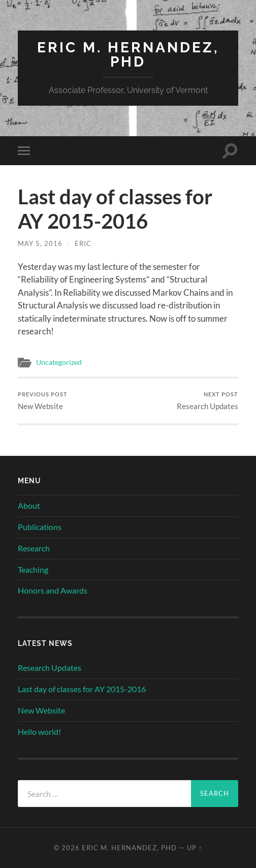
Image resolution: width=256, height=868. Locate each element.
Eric (83, 243)
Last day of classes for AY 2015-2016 (82, 689)
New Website (43, 401)
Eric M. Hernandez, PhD (128, 55)
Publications (40, 527)
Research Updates (207, 401)
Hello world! (39, 732)
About (29, 505)
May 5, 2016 (40, 243)
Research (34, 548)
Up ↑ (195, 848)
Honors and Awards (53, 590)
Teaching (33, 569)
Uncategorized (59, 362)
